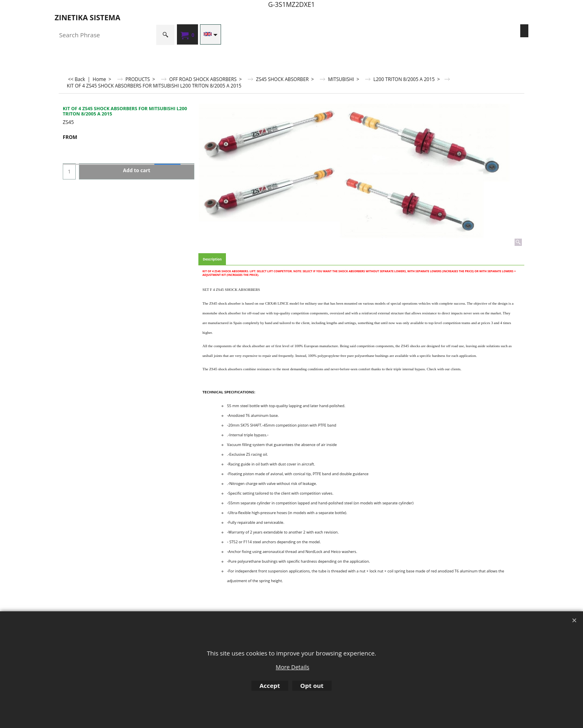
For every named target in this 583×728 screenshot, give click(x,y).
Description (212, 259)
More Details (293, 667)
